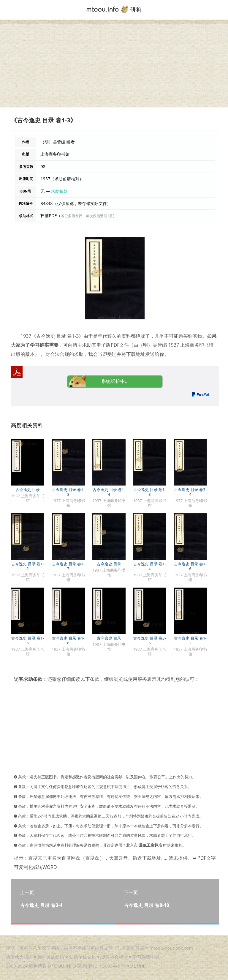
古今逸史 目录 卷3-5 (149, 640)
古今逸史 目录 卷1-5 (27, 640)
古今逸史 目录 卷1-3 (68, 492)
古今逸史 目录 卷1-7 (68, 566)
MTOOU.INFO (62, 966)
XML (131, 966)
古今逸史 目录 (27, 490)
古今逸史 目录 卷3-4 (190, 492)
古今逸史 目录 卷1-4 (109, 492)
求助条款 (59, 191)
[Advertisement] (114, 66)
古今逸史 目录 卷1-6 (190, 566)
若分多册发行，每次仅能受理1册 (87, 216)
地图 (141, 966)
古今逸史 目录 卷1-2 (27, 566)
